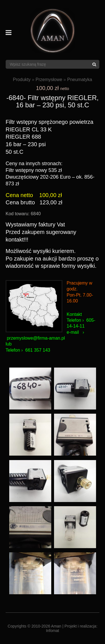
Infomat (53, 631)
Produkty (22, 80)
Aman (56, 626)
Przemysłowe (49, 80)
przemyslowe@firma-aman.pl (36, 338)
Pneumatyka (80, 80)
